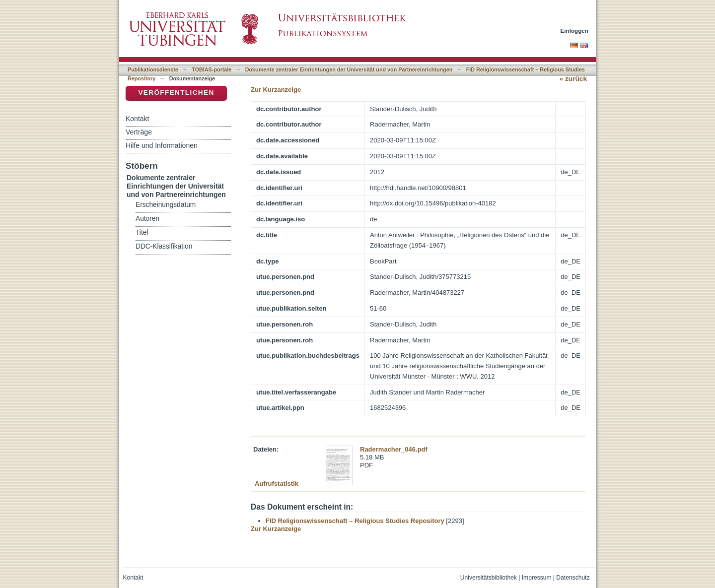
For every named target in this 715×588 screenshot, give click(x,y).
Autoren (147, 219)
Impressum (537, 578)
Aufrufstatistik (277, 484)
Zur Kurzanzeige (276, 90)
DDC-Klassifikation (164, 246)
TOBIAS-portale (212, 69)
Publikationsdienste (153, 69)
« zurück (573, 79)
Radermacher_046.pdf (394, 449)
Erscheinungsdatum (166, 205)
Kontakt (137, 119)
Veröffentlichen (176, 93)
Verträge (139, 132)
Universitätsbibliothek (489, 578)
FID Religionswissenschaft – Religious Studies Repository (355, 521)
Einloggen (575, 31)
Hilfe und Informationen (162, 145)
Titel (142, 232)
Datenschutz (573, 578)
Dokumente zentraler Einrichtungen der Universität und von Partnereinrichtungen (349, 69)
